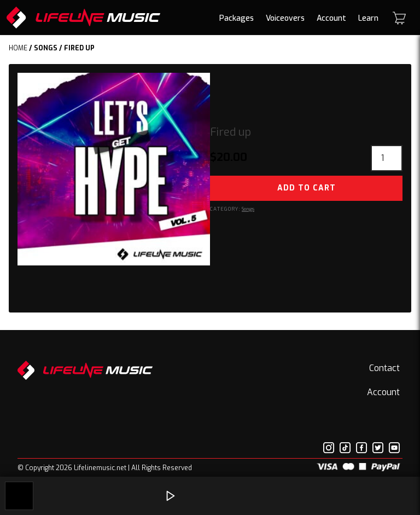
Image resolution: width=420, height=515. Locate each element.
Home (18, 48)
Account (331, 18)
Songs (46, 48)
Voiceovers (285, 18)
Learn (368, 18)
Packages (237, 18)
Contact (384, 368)
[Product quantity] (387, 158)
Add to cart (307, 188)
